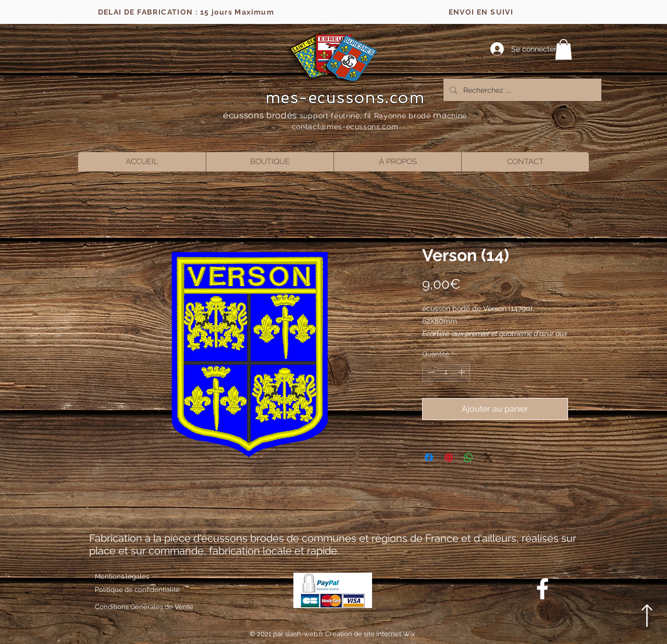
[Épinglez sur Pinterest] (449, 457)
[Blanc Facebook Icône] (542, 589)
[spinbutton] (446, 372)
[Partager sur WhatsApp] (468, 457)
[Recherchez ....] (521, 90)
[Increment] (463, 372)
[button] (564, 49)
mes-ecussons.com (345, 97)
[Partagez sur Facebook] (429, 457)
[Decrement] (430, 372)
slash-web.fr (305, 634)
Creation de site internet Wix (370, 634)
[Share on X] (488, 457)
